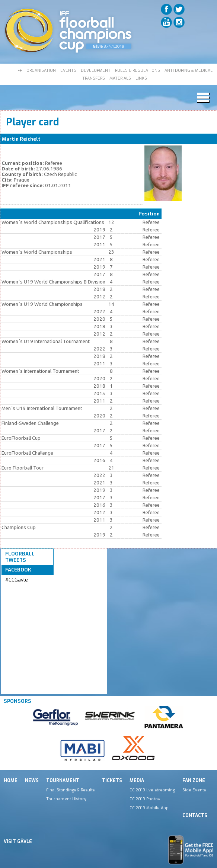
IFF (19, 70)
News (32, 781)
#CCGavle (17, 580)
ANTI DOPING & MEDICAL (189, 70)
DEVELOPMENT (96, 70)
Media (137, 781)
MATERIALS (120, 78)
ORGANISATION (41, 70)
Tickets (112, 781)
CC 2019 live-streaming (152, 790)
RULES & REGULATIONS (138, 70)
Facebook (18, 570)
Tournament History (66, 799)
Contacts (195, 816)
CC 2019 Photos (145, 799)
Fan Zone (194, 781)
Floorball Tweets (20, 557)
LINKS (141, 78)
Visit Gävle (18, 842)
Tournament (63, 781)
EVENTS (68, 70)
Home (11, 781)
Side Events (194, 790)
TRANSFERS (94, 78)
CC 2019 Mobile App (149, 808)
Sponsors (17, 701)
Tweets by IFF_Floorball (20, 593)
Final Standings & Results (70, 790)
